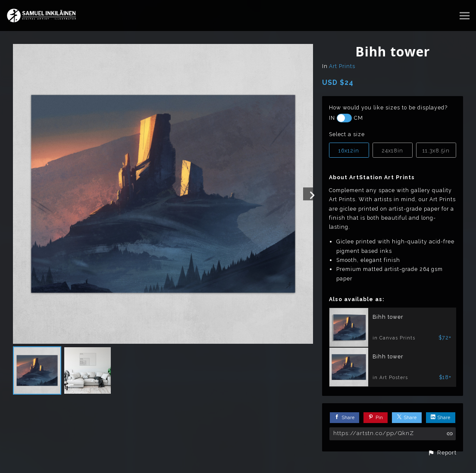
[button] (442, 453)
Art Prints (342, 66)
